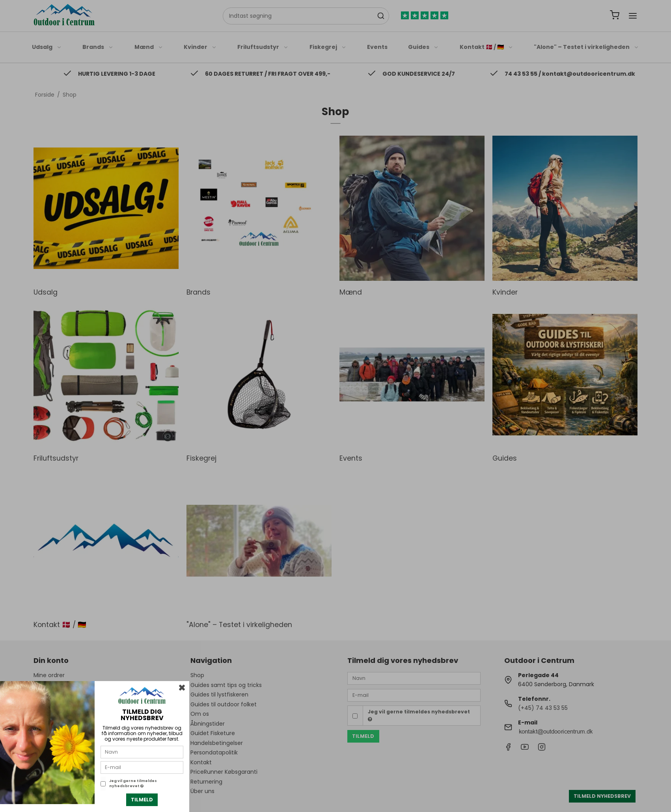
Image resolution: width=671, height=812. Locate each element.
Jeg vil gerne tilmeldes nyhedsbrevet (133, 784)
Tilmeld (142, 800)
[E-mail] (142, 767)
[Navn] (142, 752)
